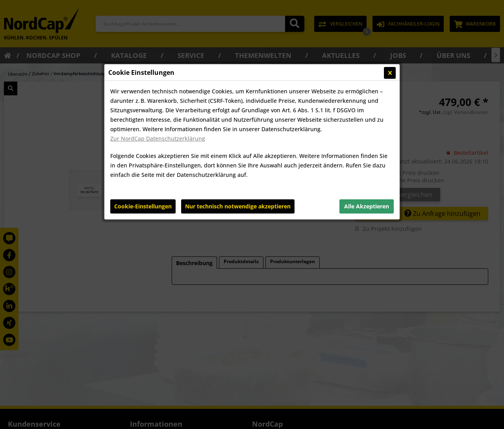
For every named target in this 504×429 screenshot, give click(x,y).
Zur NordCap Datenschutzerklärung (158, 138)
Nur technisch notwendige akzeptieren (238, 206)
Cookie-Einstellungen (143, 206)
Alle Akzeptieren (367, 206)
